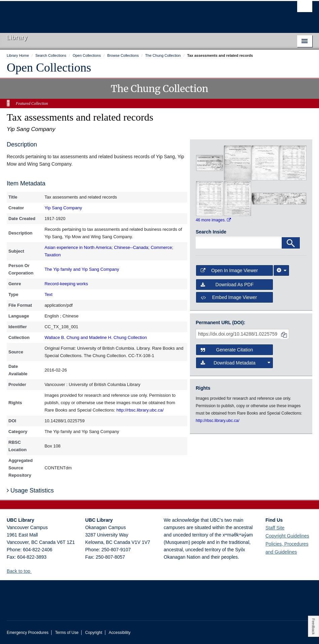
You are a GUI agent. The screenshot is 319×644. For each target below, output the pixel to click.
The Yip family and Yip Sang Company (82, 269)
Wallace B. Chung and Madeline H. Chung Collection (95, 337)
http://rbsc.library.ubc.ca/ (140, 410)
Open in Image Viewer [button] (229, 270)
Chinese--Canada (131, 247)
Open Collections (49, 68)
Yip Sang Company (63, 208)
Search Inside (211, 232)
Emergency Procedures (28, 633)
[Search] (291, 243)
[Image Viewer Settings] (281, 270)
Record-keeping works (66, 284)
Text (48, 294)
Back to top (22, 571)
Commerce (161, 247)
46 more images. (213, 220)
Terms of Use (67, 633)
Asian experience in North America (78, 247)
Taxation (52, 255)
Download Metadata (235, 363)
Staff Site (275, 528)
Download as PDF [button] (227, 285)
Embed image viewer (229, 297)
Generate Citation (227, 350)
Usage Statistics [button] (30, 490)
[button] (34, 571)
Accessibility (119, 633)
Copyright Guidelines (287, 536)
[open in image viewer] (210, 163)
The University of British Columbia (137, 14)
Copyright (94, 633)
